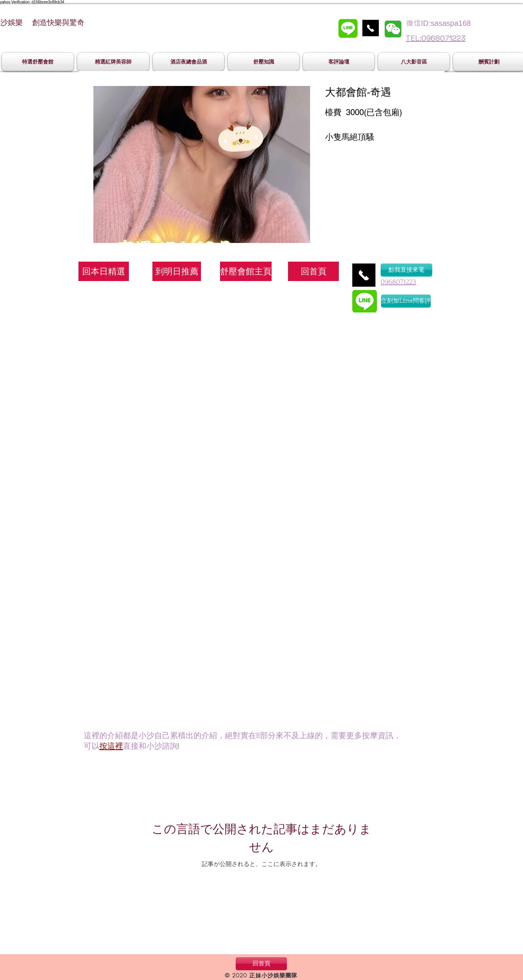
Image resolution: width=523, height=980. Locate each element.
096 (386, 282)
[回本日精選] (104, 271)
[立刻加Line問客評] (406, 301)
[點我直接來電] (406, 270)
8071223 (404, 282)
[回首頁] (313, 271)
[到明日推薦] (177, 271)
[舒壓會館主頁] (246, 271)
